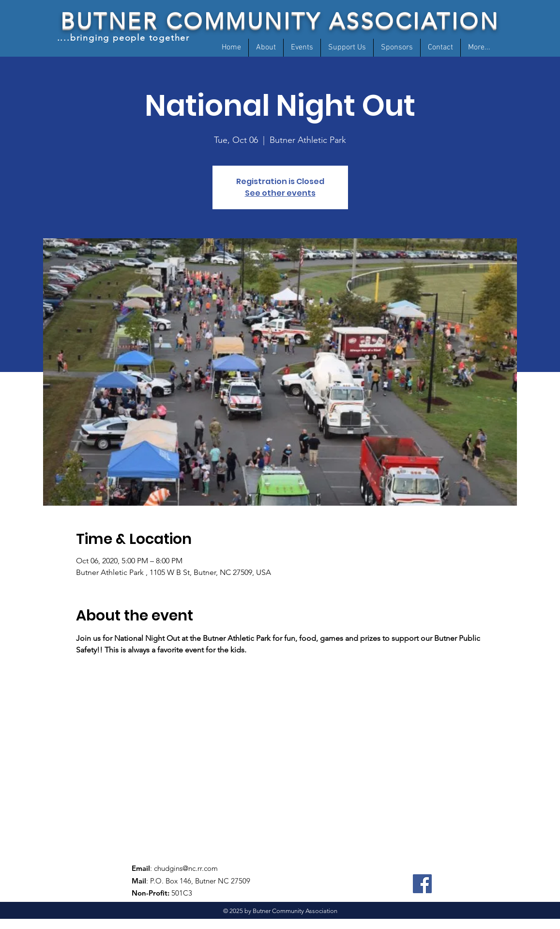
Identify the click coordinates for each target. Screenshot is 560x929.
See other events (280, 193)
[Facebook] (422, 884)
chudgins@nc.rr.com (186, 868)
